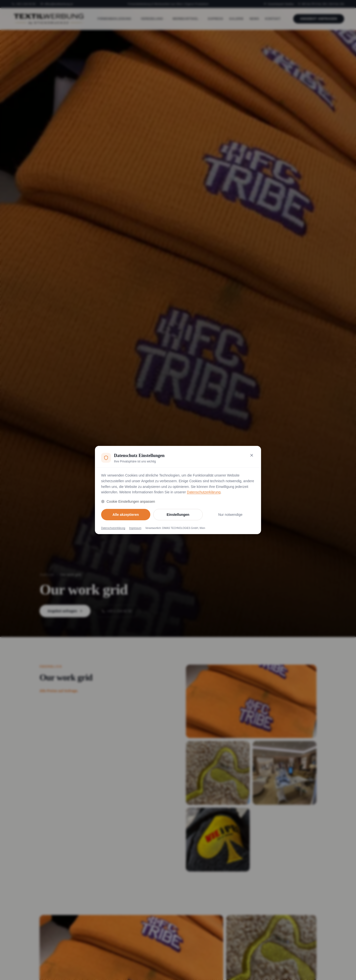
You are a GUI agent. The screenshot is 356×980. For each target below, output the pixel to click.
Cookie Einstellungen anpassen (128, 501)
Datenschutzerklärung (204, 492)
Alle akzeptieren (126, 515)
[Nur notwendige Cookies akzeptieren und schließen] (252, 455)
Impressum (135, 528)
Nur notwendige (230, 515)
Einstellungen (178, 515)
